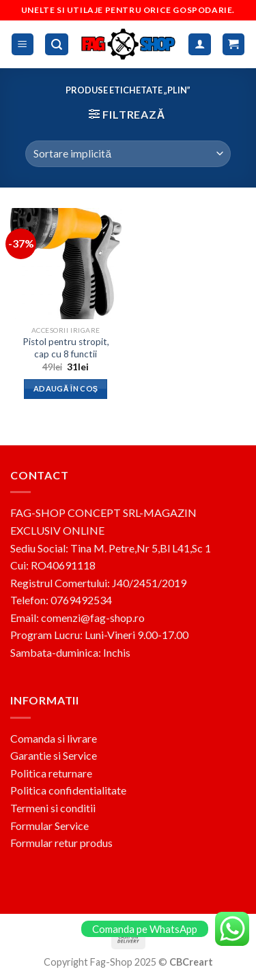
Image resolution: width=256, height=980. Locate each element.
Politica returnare (51, 773)
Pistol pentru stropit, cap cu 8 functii (66, 348)
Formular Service (49, 826)
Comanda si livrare (54, 738)
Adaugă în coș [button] (66, 388)
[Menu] (23, 45)
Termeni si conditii (53, 808)
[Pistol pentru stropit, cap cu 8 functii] (66, 264)
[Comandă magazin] (128, 154)
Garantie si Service (54, 755)
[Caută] (57, 45)
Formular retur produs (61, 843)
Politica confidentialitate (68, 790)
